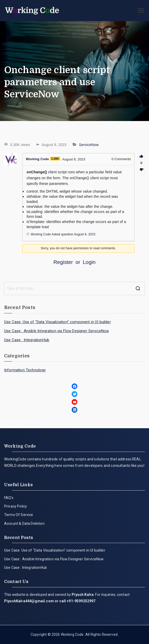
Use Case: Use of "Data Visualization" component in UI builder (57, 322)
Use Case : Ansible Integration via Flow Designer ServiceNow (56, 331)
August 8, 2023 (85, 234)
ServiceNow (89, 145)
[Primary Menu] (141, 11)
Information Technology (25, 370)
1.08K (55, 159)
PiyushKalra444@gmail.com (29, 601)
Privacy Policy (15, 506)
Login (89, 262)
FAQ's (9, 498)
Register (63, 262)
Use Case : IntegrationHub (27, 340)
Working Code (72, 634)
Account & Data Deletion (24, 523)
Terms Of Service (19, 515)
